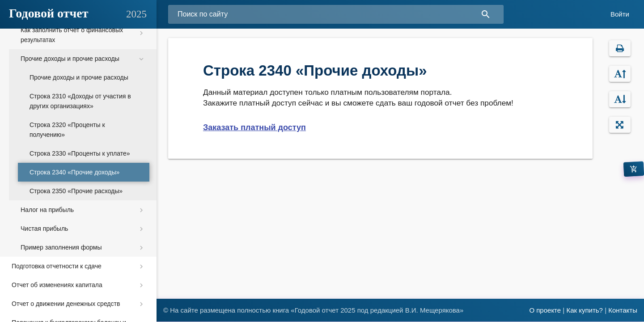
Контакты (623, 310)
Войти (620, 14)
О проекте (545, 310)
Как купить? (585, 310)
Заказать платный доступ (254, 127)
